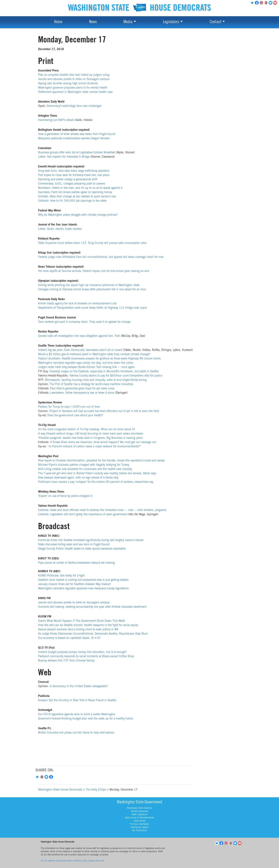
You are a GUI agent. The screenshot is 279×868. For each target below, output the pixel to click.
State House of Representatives (139, 818)
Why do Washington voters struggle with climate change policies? (78, 215)
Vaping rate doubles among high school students (68, 84)
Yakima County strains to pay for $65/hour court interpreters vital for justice (116, 376)
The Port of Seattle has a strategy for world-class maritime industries (91, 384)
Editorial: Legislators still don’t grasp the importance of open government (83, 514)
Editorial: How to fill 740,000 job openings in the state (72, 201)
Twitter (271, 3)
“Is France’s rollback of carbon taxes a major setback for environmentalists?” (94, 447)
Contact (215, 22)
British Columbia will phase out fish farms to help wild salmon (76, 733)
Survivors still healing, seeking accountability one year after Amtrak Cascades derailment (92, 607)
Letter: (42, 229)
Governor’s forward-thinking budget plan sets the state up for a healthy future (85, 719)
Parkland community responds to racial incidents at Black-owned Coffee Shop (86, 656)
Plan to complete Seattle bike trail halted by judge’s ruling (74, 75)
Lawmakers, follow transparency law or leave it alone (82, 393)
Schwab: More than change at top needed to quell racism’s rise (77, 197)
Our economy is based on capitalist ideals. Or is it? (69, 638)
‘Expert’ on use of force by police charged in (65, 496)
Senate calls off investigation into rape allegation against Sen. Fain (79, 336)
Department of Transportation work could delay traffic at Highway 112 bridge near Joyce (92, 308)
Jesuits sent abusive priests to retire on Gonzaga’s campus (74, 79)
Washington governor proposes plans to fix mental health (73, 88)
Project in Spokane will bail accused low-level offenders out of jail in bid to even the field (104, 411)
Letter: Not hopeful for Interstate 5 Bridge (64, 157)
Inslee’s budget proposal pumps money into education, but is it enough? (82, 652)
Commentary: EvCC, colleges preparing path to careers (72, 184)
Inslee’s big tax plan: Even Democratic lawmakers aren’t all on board (80, 350)
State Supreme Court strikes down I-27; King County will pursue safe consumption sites (92, 243)
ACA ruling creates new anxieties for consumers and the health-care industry (85, 469)
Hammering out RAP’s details (56, 120)
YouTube (276, 3)
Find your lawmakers (139, 824)
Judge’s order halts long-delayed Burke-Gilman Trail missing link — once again (86, 367)
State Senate (140, 821)
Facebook (257, 3)
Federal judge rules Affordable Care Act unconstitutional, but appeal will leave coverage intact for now (101, 257)
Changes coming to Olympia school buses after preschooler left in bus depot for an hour (92, 290)
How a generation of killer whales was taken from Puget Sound (77, 134)
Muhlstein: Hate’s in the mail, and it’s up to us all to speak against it (80, 188)
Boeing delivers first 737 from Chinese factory (66, 661)
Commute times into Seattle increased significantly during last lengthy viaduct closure (91, 540)
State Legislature (139, 815)
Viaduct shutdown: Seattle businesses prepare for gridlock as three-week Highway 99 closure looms (99, 359)
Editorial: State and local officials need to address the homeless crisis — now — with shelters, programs (102, 510)
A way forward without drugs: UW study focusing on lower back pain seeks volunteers (91, 434)
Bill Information (139, 831)
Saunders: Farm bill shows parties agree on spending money (75, 192)
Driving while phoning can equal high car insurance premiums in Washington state (89, 285)
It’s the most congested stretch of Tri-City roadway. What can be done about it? (86, 430)
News (93, 22)
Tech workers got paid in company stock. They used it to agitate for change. (85, 322)
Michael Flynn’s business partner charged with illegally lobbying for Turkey (84, 465)
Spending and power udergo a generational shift (68, 180)
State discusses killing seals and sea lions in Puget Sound (74, 545)
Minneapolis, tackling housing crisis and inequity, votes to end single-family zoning (96, 380)
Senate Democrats (140, 811)
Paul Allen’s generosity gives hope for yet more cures (82, 389)
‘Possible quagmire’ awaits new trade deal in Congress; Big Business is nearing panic (90, 438)
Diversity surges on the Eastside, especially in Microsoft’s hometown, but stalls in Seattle (104, 371)
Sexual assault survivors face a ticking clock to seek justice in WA (78, 630)
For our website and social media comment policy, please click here (72, 861)
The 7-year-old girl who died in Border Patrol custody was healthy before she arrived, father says (97, 474)
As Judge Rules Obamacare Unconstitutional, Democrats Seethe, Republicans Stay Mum (93, 634)
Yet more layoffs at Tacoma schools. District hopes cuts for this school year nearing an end (94, 271)
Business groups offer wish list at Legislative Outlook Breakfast (77, 153)
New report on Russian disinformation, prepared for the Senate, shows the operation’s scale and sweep (101, 461)
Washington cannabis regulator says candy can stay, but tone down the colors (86, 363)
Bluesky (38, 777)
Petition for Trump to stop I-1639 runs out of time (69, 407)
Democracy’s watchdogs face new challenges (74, 106)
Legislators (171, 22)
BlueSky (253, 3)
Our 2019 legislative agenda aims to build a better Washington (77, 714)
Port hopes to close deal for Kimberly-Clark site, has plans (74, 175)
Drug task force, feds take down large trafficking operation (74, 171)
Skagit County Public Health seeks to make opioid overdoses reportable (82, 549)
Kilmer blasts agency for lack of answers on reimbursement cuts (77, 304)
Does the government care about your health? (75, 415)
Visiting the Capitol (140, 827)
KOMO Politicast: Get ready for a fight (61, 576)
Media (128, 22)
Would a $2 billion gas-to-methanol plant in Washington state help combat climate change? (94, 354)
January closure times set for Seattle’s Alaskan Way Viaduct (74, 584)
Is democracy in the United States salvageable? (79, 686)
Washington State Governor (139, 808)
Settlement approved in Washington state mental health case (75, 92)
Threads (267, 3)
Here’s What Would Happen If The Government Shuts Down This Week (81, 621)
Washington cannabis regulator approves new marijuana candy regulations (83, 589)
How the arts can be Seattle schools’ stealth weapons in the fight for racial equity (88, 625)
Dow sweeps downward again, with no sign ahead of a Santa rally (78, 478)
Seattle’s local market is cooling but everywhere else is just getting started (83, 580)
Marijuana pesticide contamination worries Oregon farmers (74, 139)
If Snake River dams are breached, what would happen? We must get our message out (103, 442)
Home (58, 22)
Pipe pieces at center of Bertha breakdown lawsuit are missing (76, 563)
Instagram (262, 3)
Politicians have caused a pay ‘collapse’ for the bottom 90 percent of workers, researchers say (96, 482)
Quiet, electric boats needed (64, 229)
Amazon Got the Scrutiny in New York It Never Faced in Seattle (77, 700)
